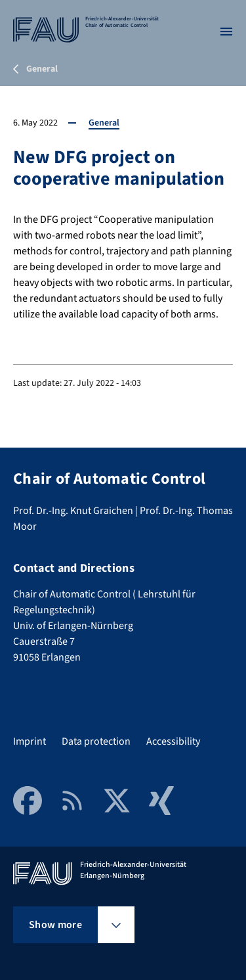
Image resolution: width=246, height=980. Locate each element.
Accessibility (173, 741)
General (104, 123)
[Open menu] (226, 32)
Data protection (96, 741)
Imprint (30, 741)
